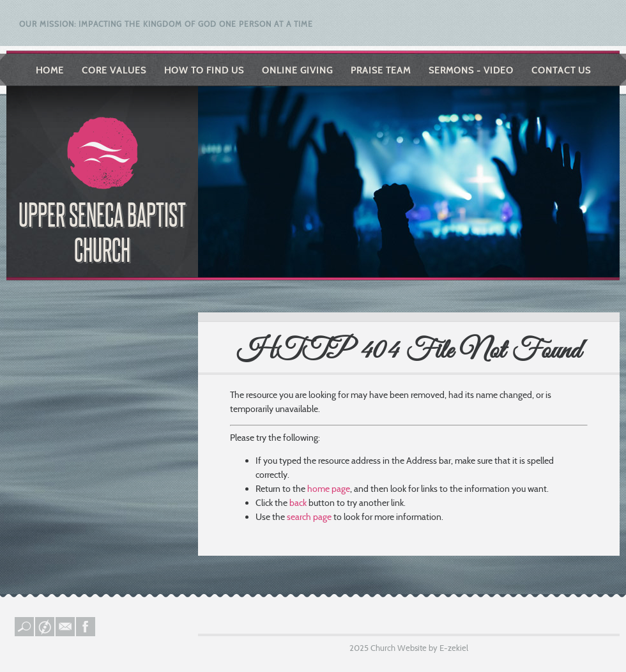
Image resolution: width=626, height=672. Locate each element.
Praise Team (381, 70)
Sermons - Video (471, 70)
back (298, 503)
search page (309, 517)
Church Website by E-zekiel (419, 648)
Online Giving (297, 70)
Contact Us (561, 70)
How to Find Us (204, 70)
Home (50, 70)
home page (329, 489)
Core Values (114, 70)
